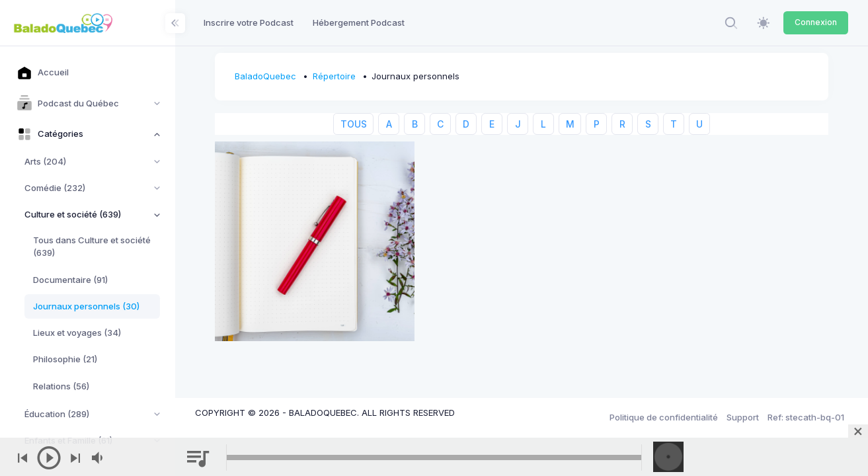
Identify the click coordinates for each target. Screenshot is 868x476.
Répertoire (334, 76)
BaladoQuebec (265, 76)
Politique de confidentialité (664, 417)
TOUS (354, 124)
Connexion (816, 22)
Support (743, 417)
